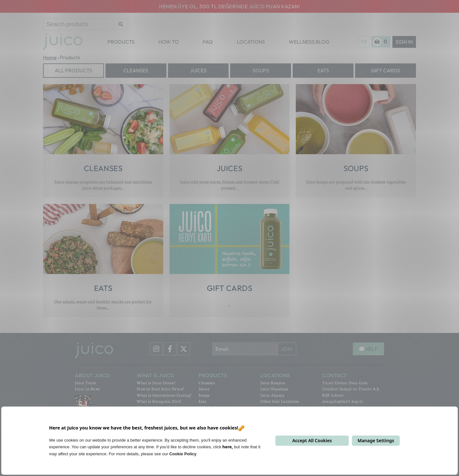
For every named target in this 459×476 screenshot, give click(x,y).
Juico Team (85, 383)
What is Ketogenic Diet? (159, 401)
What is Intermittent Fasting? (164, 395)
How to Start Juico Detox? (160, 389)
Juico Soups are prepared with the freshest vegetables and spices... (356, 185)
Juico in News (87, 389)
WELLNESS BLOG (309, 42)
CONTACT (335, 375)
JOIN (287, 349)
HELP (368, 349)
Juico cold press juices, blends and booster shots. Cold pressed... (229, 185)
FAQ (208, 42)
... (229, 304)
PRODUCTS (121, 42)
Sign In (404, 42)
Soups (261, 70)
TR (364, 42)
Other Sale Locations (280, 401)
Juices (198, 70)
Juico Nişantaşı (274, 389)
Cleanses (136, 70)
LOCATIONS (251, 42)
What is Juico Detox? (156, 383)
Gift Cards (386, 70)
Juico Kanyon (273, 383)
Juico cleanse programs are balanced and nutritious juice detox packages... (103, 185)
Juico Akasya (272, 395)
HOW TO (169, 42)
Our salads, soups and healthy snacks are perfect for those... (103, 304)
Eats (323, 70)
